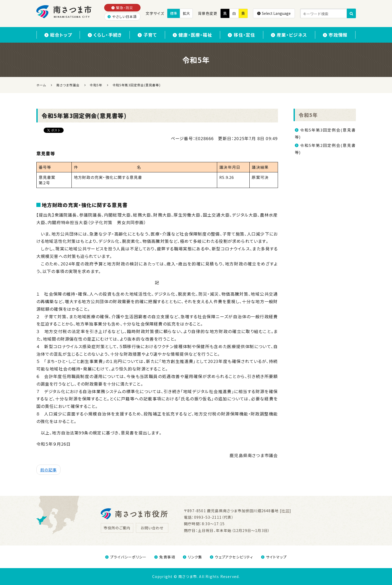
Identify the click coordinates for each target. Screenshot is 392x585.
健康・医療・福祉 (192, 35)
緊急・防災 (122, 8)
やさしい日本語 (122, 17)
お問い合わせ (152, 528)
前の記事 (49, 470)
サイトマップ (274, 557)
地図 (285, 511)
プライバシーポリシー (126, 557)
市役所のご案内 (117, 528)
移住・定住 (241, 35)
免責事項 (165, 557)
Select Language (274, 13)
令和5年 (308, 115)
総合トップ (58, 35)
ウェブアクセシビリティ (231, 557)
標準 (174, 13)
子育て (147, 35)
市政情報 (335, 35)
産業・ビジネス (289, 35)
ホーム (41, 85)
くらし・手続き (105, 35)
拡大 (186, 13)
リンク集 (192, 557)
